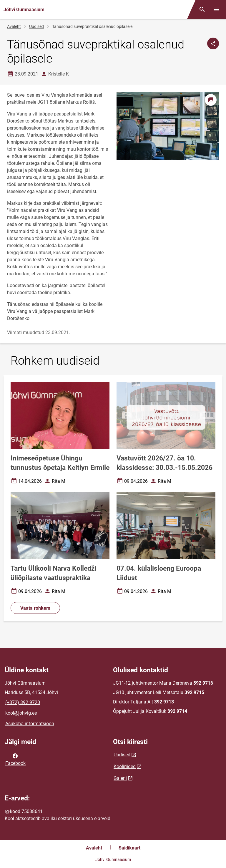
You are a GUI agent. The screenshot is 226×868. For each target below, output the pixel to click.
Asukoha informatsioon (30, 724)
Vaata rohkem (35, 608)
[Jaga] (213, 43)
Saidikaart (129, 848)
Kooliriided (125, 766)
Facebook (15, 759)
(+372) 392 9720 (23, 702)
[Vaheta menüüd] (216, 9)
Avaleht (14, 26)
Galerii (120, 778)
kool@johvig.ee (21, 713)
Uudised (36, 26)
